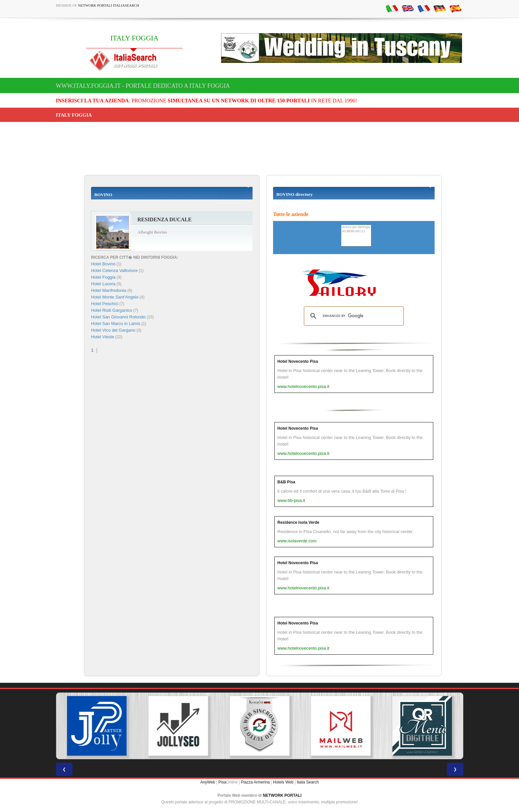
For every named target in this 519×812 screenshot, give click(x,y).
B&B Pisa (286, 482)
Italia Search (308, 782)
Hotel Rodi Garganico (112, 310)
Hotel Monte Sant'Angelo (115, 297)
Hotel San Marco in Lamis (116, 324)
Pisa (222, 782)
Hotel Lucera (103, 284)
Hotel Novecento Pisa (298, 361)
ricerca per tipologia (356, 227)
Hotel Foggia (103, 277)
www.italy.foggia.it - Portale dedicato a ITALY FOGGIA (143, 86)
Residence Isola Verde (298, 522)
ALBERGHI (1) (356, 231)
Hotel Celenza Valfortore (114, 271)
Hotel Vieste (103, 337)
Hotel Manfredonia (109, 290)
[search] (353, 316)
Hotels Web (283, 782)
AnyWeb (208, 782)
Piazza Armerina (255, 782)
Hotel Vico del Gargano (113, 330)
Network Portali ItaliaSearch (109, 5)
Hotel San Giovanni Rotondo (118, 317)
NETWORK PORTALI (282, 795)
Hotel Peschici (105, 304)
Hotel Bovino (103, 264)
